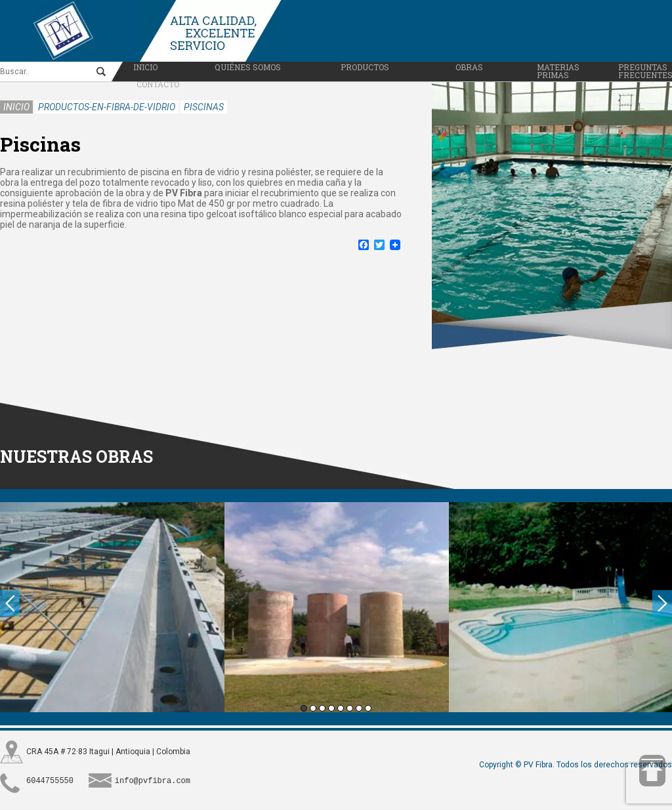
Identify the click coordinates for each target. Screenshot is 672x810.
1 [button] (304, 706)
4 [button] (331, 706)
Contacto (158, 81)
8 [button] (368, 706)
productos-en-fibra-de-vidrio (107, 104)
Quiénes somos (248, 64)
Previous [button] (10, 601)
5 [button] (341, 706)
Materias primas (558, 68)
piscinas (204, 104)
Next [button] (662, 601)
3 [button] (322, 706)
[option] (112, 605)
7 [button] (359, 706)
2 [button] (313, 706)
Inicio (145, 64)
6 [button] (350, 706)
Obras (469, 64)
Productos (365, 64)
